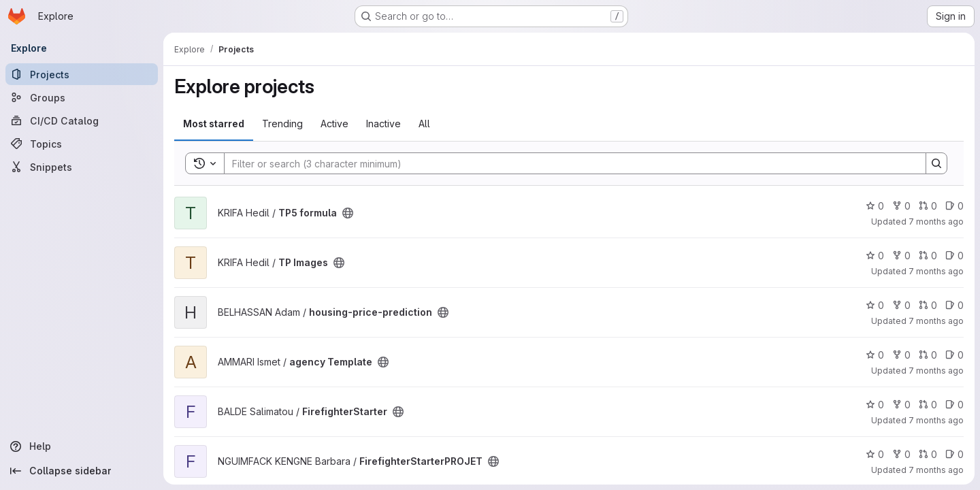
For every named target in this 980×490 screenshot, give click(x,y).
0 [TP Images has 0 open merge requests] (928, 256)
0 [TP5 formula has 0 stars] (875, 206)
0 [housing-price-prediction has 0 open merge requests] (928, 305)
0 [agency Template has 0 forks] (901, 355)
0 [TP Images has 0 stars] (875, 256)
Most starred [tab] (214, 124)
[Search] (568, 163)
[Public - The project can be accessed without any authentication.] (348, 213)
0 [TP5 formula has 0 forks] (901, 206)
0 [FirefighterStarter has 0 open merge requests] (928, 405)
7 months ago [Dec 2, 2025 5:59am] (936, 470)
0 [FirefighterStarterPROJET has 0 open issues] (954, 454)
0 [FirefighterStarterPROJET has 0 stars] (875, 454)
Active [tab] (334, 124)
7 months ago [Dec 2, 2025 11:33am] (936, 420)
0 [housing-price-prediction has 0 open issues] (954, 305)
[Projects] (82, 74)
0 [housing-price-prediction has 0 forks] (901, 305)
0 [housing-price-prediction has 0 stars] (875, 305)
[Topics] (82, 144)
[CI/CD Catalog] (82, 120)
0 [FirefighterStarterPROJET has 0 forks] (901, 454)
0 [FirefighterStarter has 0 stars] (875, 405)
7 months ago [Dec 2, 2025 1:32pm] (936, 371)
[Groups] (82, 97)
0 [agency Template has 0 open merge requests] (928, 355)
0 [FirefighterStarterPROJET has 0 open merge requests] (928, 454)
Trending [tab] (282, 124)
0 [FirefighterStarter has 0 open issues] (954, 405)
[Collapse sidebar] (82, 471)
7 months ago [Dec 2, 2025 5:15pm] (936, 271)
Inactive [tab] (383, 124)
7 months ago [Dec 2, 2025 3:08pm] (936, 321)
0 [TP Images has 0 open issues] (954, 256)
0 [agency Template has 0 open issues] (954, 355)
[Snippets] (82, 167)
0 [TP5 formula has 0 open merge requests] (928, 206)
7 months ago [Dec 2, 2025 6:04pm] (936, 222)
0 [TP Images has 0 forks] (901, 256)
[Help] (82, 446)
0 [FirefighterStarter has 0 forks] (901, 405)
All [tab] (424, 124)
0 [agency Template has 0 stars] (875, 355)
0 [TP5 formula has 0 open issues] (954, 206)
